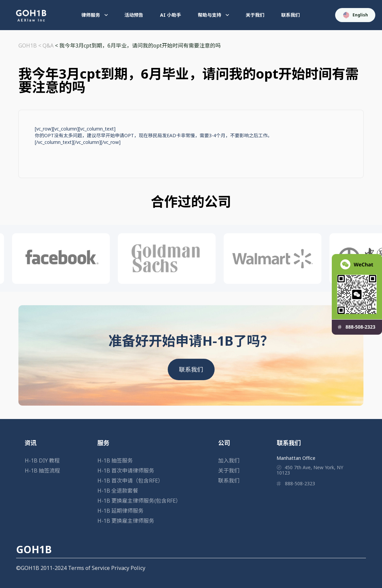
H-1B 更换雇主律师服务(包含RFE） (139, 501)
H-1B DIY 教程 (42, 460)
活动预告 (134, 15)
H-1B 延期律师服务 (121, 511)
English (356, 15)
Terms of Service (89, 568)
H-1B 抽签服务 (115, 460)
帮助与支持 (213, 15)
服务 (103, 443)
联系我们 (291, 15)
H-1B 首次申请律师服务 (126, 471)
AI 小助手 (171, 15)
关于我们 (255, 15)
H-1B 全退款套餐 (118, 491)
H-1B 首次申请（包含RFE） (130, 481)
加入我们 (229, 460)
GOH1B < (30, 46)
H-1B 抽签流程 (43, 471)
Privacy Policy (128, 568)
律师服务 (95, 15)
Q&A (48, 46)
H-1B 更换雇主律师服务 (126, 521)
